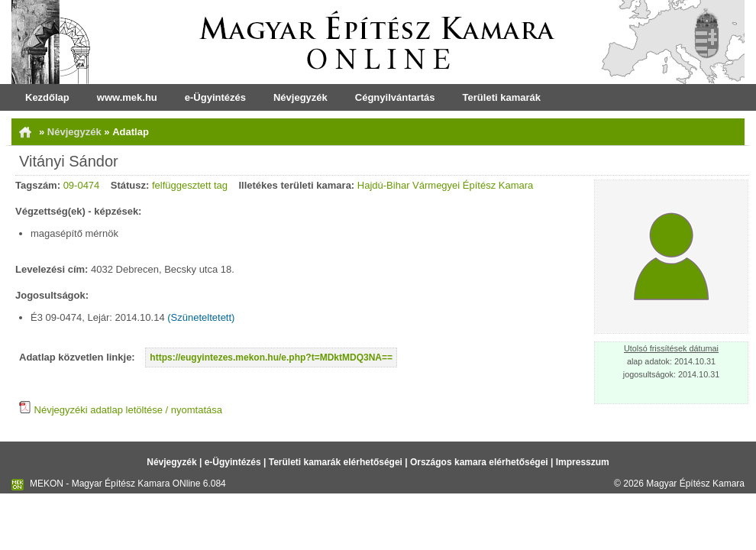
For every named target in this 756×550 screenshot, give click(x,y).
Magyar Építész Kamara (695, 484)
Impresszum (583, 462)
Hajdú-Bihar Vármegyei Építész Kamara (446, 185)
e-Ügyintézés (215, 97)
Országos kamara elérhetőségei (479, 462)
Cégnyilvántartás (395, 97)
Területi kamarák (502, 97)
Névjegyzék (300, 97)
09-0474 (82, 185)
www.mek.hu (127, 97)
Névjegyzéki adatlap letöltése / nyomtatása (121, 410)
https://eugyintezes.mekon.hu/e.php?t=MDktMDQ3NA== (271, 357)
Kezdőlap (47, 97)
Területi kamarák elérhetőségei (336, 462)
